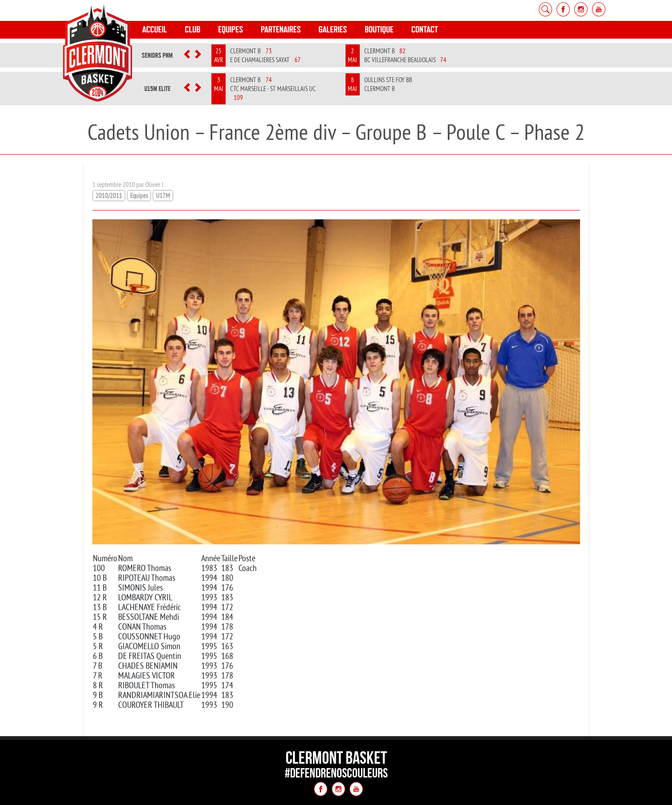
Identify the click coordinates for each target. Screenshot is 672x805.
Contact (425, 30)
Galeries (333, 30)
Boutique (379, 30)
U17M (163, 196)
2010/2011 (109, 196)
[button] (187, 56)
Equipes (231, 30)
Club (193, 30)
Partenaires (281, 30)
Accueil (155, 30)
